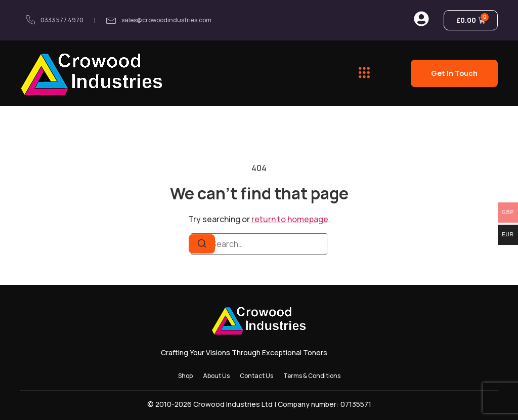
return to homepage (290, 219)
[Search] (202, 244)
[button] (364, 73)
